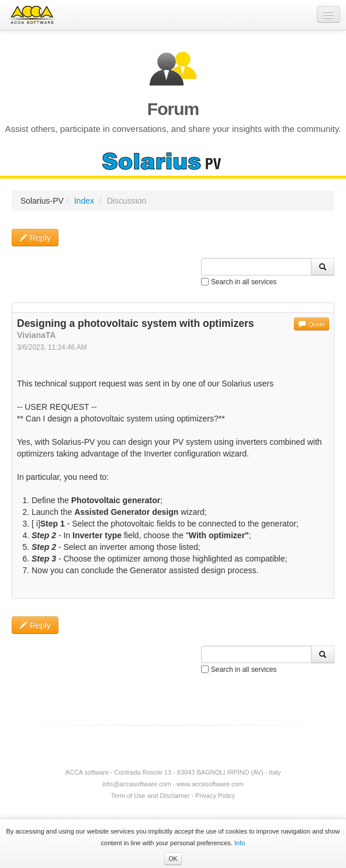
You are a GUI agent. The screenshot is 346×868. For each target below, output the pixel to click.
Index (84, 201)
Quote (312, 324)
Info (240, 843)
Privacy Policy (215, 796)
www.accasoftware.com (210, 784)
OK (173, 859)
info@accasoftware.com (137, 784)
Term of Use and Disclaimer (150, 796)
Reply (35, 238)
